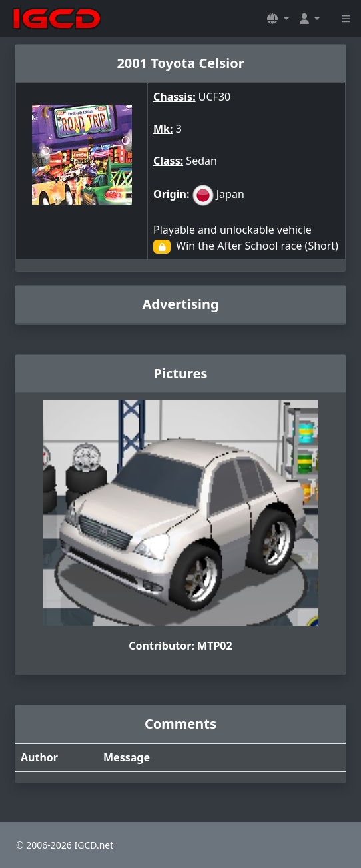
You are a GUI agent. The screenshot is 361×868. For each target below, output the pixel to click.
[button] (278, 19)
